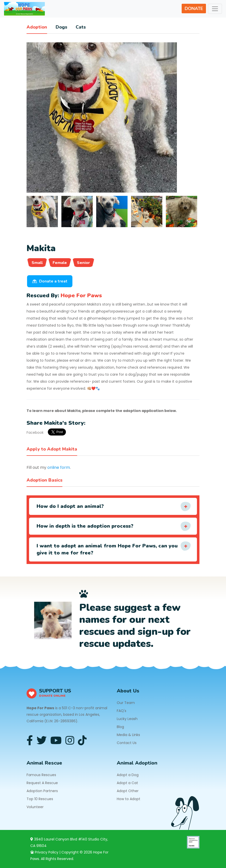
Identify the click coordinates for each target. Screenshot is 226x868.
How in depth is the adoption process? (85, 526)
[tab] (42, 211)
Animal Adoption (137, 763)
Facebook (35, 432)
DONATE (194, 9)
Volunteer (35, 807)
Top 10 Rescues (40, 799)
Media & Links (128, 735)
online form (59, 467)
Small (37, 263)
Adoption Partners (42, 791)
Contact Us (127, 743)
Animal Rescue (44, 763)
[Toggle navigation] (215, 9)
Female (60, 263)
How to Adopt (129, 799)
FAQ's (122, 711)
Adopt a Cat (127, 783)
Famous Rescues (41, 775)
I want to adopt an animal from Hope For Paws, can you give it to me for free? (107, 549)
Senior (83, 263)
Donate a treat (50, 281)
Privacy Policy (44, 852)
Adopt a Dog (128, 775)
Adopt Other (128, 791)
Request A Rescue (42, 783)
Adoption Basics (44, 480)
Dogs (61, 27)
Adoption (37, 27)
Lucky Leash (127, 719)
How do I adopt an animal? (70, 506)
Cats (81, 27)
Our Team (126, 703)
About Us (128, 691)
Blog (120, 727)
